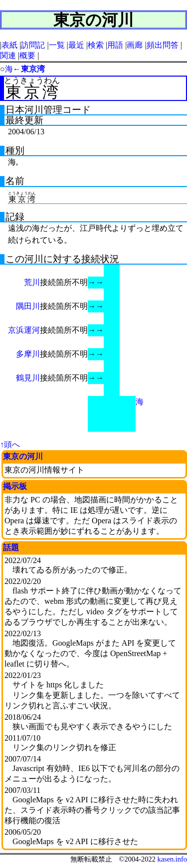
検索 (96, 45)
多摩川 (28, 354)
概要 (27, 55)
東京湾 (33, 69)
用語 (115, 45)
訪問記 (33, 45)
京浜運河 (24, 330)
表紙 (9, 45)
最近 (76, 45)
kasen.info (172, 859)
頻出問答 (163, 45)
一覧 (57, 45)
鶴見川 (28, 378)
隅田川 (28, 306)
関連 (8, 55)
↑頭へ (10, 444)
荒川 (32, 282)
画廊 (135, 45)
